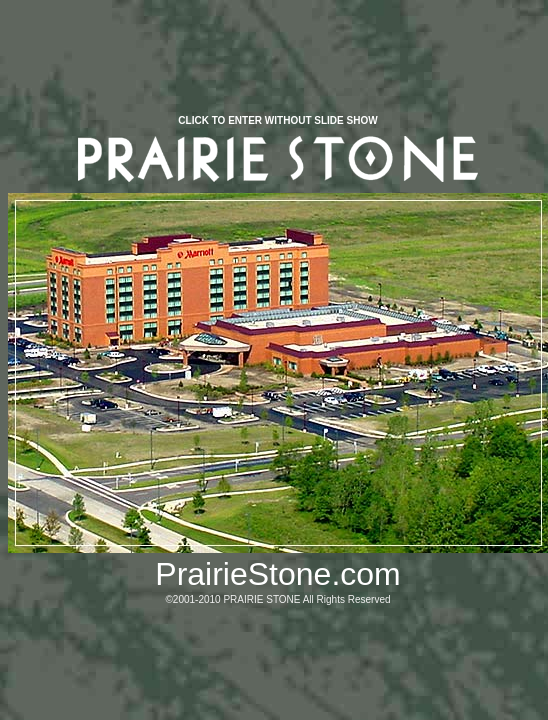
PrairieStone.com (277, 574)
